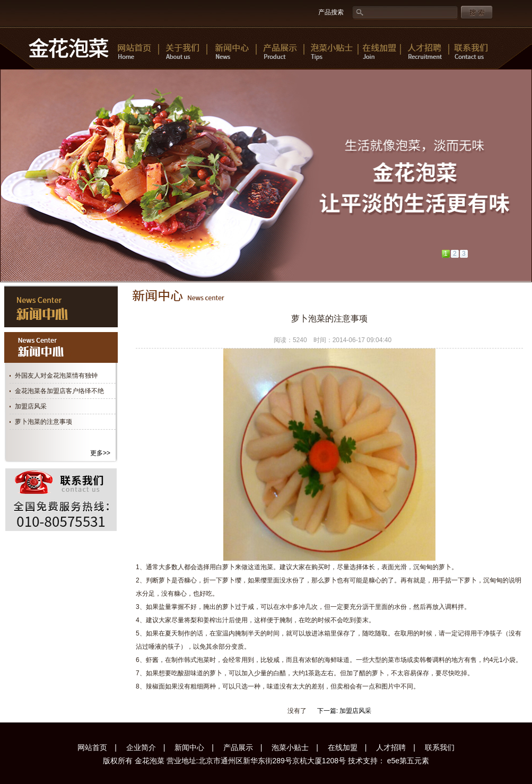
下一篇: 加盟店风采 (345, 711)
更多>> (100, 453)
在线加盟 (343, 747)
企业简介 (141, 747)
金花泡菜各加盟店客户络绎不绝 (59, 391)
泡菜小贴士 (290, 747)
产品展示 (238, 747)
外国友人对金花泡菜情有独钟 (56, 376)
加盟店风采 (31, 406)
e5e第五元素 (407, 761)
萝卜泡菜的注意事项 (43, 422)
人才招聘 (391, 747)
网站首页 (92, 747)
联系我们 (440, 747)
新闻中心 (189, 747)
